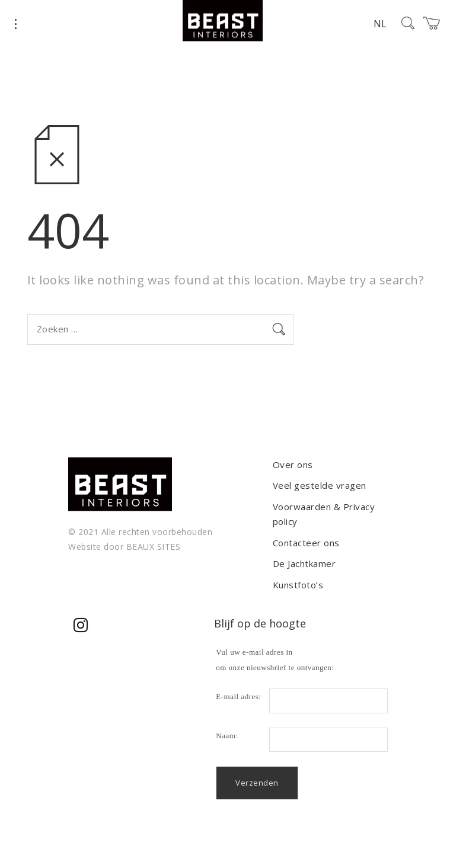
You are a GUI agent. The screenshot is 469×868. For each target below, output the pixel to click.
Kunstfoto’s (298, 585)
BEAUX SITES (154, 547)
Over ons (293, 465)
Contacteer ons (306, 543)
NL (380, 24)
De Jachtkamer (304, 563)
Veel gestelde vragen (320, 485)
